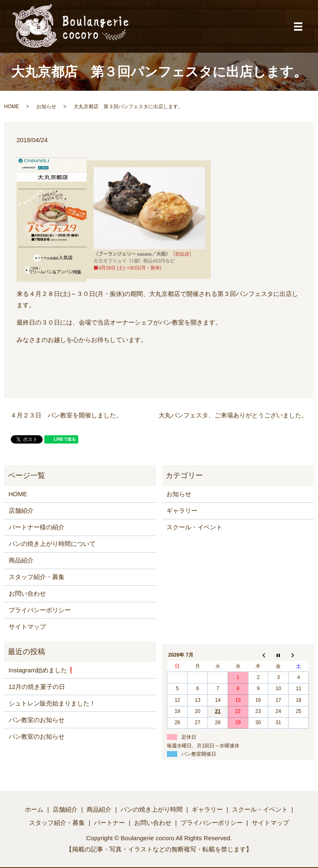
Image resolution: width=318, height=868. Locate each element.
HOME (12, 107)
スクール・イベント (194, 527)
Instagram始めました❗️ (42, 670)
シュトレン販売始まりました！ (52, 703)
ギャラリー (182, 510)
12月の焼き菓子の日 (37, 687)
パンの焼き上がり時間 (152, 809)
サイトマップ (27, 627)
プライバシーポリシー (40, 610)
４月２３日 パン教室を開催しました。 (66, 415)
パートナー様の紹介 (37, 527)
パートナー (110, 823)
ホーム (34, 809)
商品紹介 (21, 560)
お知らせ (46, 107)
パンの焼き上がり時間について (52, 544)
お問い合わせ (27, 593)
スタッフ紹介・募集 (37, 577)
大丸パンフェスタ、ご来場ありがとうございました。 (233, 415)
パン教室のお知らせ (37, 720)
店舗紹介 (21, 510)
